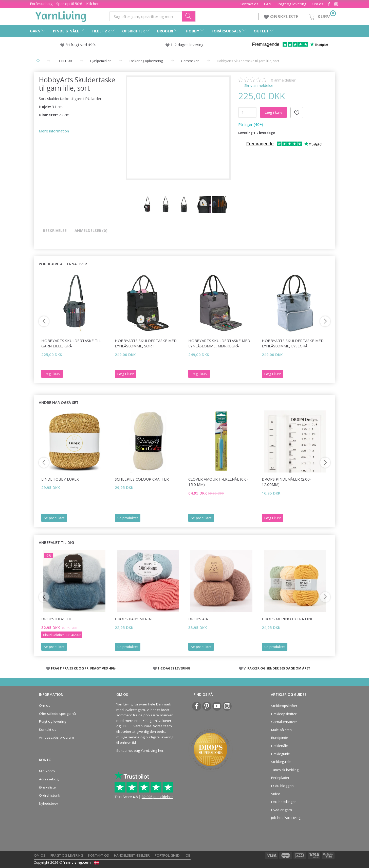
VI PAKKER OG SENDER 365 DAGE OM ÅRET (277, 668)
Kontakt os (249, 4)
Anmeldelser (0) (91, 230)
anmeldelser (283, 80)
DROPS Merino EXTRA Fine (288, 619)
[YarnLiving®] (61, 15)
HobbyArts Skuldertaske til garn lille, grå (71, 343)
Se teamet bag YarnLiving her (140, 751)
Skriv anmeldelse (258, 85)
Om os (318, 4)
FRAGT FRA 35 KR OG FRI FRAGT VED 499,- (84, 668)
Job (188, 855)
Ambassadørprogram (57, 737)
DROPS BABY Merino (135, 619)
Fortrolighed (167, 855)
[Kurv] (322, 16)
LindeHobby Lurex (60, 479)
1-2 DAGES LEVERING (174, 668)
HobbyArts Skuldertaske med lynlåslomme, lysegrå (293, 343)
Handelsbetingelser (132, 855)
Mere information (54, 131)
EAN (267, 4)
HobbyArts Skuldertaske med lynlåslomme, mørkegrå (219, 343)
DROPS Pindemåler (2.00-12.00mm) (287, 482)
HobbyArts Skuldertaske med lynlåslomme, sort (146, 343)
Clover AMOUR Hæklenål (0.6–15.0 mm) (218, 482)
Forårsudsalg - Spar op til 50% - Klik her (64, 4)
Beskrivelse (55, 230)
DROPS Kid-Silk (56, 619)
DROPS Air (198, 619)
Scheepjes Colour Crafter (142, 479)
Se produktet (54, 518)
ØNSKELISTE (282, 16)
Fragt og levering (291, 4)
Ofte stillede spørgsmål (58, 714)
